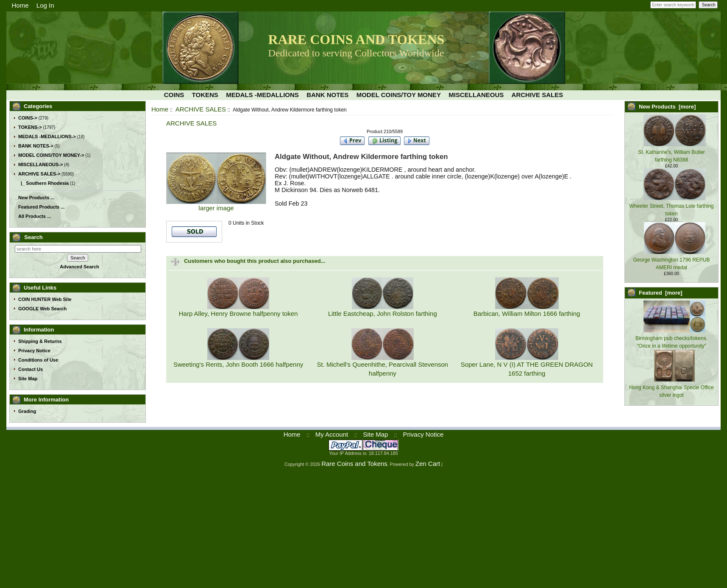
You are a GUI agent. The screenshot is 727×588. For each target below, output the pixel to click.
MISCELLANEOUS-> (40, 164)
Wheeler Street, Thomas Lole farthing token (671, 206)
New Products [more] (667, 107)
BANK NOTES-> (36, 146)
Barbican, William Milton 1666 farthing (527, 314)
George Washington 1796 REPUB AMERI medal (672, 260)
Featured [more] (661, 293)
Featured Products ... (41, 207)
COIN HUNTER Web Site (45, 299)
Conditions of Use (38, 360)
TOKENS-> (30, 127)
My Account (332, 434)
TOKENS (205, 95)
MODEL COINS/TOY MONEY (399, 95)
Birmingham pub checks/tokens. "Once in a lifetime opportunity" (671, 338)
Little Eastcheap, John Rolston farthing (383, 314)
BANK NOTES (327, 95)
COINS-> (28, 118)
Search (33, 237)
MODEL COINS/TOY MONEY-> (51, 155)
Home (20, 5)
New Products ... (36, 198)
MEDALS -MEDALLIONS (262, 95)
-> (39, 174)
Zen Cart (428, 464)
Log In (45, 5)
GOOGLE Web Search (42, 309)
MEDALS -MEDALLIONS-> (47, 137)
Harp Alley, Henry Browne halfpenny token (238, 314)
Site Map (28, 379)
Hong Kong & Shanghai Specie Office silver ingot (671, 387)
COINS (174, 95)
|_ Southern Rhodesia (43, 183)
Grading (27, 411)
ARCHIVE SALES (201, 109)
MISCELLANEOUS (476, 95)
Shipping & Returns (40, 341)
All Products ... (35, 216)
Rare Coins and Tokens (354, 464)
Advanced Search (79, 267)
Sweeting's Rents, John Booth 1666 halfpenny (238, 364)
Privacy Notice (34, 351)
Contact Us (31, 369)
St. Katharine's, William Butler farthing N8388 (672, 152)
